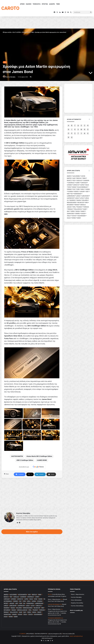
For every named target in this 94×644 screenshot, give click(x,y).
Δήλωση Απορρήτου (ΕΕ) (55, 634)
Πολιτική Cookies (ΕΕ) (69, 634)
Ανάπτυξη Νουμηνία (47, 638)
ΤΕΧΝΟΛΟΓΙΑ (37, 4)
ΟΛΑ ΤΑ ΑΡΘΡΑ (17, 32)
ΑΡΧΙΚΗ (22, 4)
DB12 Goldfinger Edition (25, 460)
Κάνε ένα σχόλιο (32, 532)
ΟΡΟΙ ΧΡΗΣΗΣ (30, 634)
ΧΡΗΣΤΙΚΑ (45, 4)
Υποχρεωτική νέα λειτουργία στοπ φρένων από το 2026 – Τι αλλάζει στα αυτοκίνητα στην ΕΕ (57, 613)
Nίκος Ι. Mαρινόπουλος (54, 599)
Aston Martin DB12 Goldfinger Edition (40, 456)
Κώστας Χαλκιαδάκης (77, 606)
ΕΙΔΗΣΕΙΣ (29, 4)
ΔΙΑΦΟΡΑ (52, 4)
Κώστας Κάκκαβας (11, 77)
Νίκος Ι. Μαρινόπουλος (78, 594)
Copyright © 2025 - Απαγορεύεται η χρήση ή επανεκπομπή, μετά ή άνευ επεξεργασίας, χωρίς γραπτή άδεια (40, 636)
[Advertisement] (32, 494)
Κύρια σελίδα (7, 32)
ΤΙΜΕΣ (58, 4)
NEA (33, 32)
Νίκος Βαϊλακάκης (76, 600)
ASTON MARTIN (17, 456)
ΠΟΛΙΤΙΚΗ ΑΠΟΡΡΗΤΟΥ (41, 634)
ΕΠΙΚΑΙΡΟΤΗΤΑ (26, 32)
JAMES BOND (42, 460)
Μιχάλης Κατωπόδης (77, 603)
